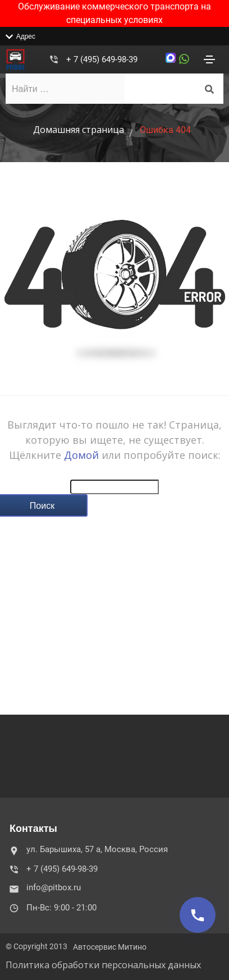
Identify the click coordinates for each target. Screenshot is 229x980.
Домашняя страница (79, 130)
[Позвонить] (198, 915)
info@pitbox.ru (46, 887)
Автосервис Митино (110, 947)
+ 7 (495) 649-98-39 (102, 59)
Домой (81, 455)
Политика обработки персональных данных (103, 965)
